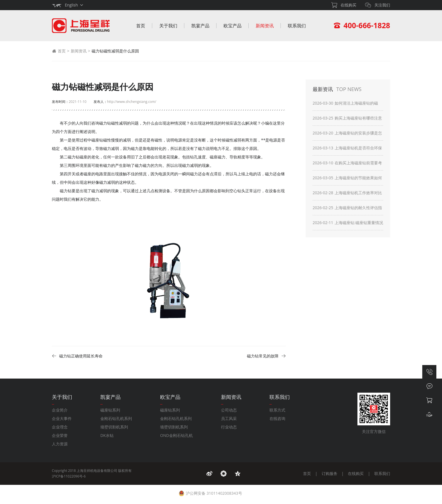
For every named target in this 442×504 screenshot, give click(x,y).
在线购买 (356, 473)
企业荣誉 (60, 435)
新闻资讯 (265, 26)
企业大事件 (62, 418)
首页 (141, 26)
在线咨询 (277, 418)
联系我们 (297, 26)
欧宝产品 (233, 26)
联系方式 (277, 410)
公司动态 (229, 410)
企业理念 (60, 427)
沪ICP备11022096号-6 (69, 476)
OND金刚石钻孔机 (176, 435)
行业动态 (229, 427)
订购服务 (330, 473)
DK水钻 (107, 435)
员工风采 (229, 418)
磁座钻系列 (110, 410)
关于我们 (168, 26)
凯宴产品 (200, 26)
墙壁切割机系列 (114, 427)
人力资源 (60, 444)
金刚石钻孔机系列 (116, 418)
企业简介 (60, 410)
